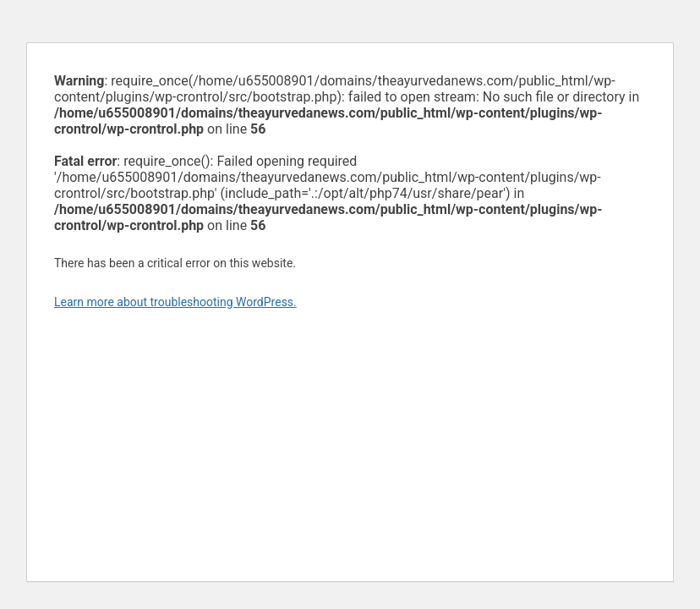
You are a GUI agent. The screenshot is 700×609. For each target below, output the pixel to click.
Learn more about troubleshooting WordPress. (175, 302)
